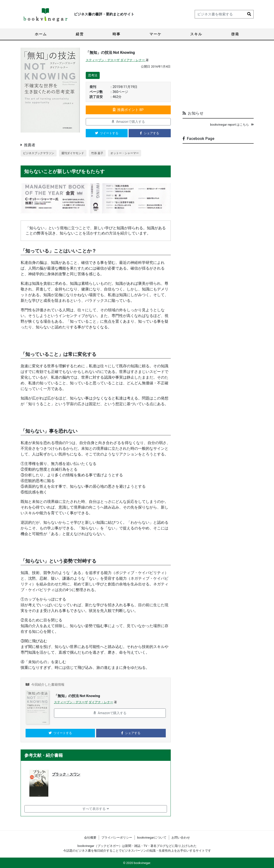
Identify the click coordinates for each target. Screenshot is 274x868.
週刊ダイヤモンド (76, 153)
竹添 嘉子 (102, 153)
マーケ (155, 34)
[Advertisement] (218, 77)
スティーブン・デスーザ (103, 60)
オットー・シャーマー (131, 153)
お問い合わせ (181, 838)
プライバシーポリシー (117, 838)
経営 (80, 34)
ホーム (41, 34)
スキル (196, 34)
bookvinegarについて (152, 838)
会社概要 (90, 838)
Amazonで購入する (128, 122)
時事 (117, 34)
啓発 (235, 34)
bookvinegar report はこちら (232, 125)
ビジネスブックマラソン (40, 153)
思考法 (93, 75)
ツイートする (107, 133)
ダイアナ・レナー (133, 60)
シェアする (150, 133)
